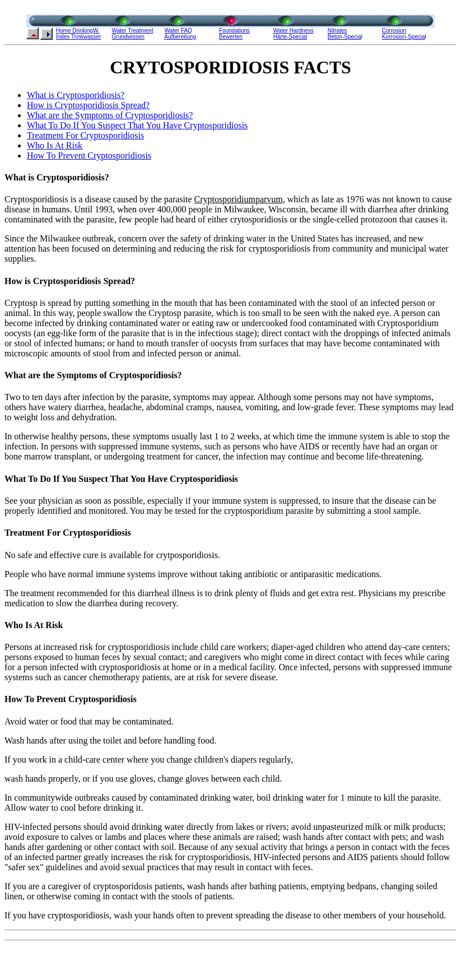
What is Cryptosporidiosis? (76, 95)
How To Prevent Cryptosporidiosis (89, 155)
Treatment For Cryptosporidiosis (85, 135)
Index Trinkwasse (78, 37)
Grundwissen (128, 37)
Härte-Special (290, 37)
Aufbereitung (180, 37)
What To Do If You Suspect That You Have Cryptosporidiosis (137, 125)
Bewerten (231, 37)
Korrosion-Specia (404, 37)
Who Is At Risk (55, 145)
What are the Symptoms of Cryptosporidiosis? (110, 115)
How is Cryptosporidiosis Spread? (88, 105)
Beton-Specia (344, 37)
